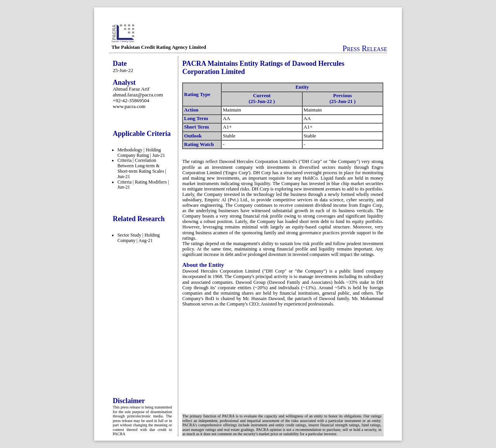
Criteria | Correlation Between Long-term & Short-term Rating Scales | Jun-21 (142, 168)
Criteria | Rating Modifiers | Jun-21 (143, 185)
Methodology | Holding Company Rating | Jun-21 (141, 153)
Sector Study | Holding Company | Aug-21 (139, 238)
